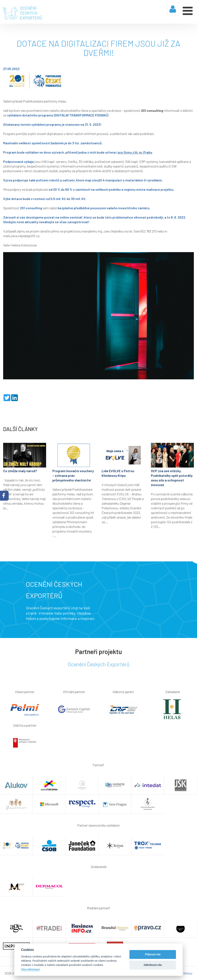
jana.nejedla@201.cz (25, 236)
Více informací (30, 969)
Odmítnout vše (153, 965)
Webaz (188, 973)
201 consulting (152, 110)
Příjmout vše (153, 954)
